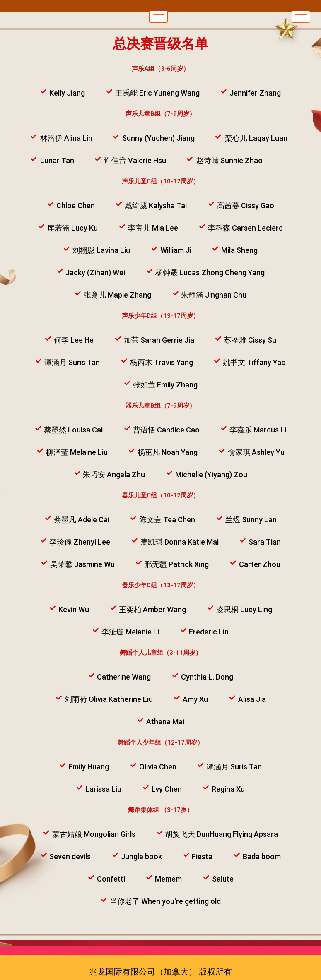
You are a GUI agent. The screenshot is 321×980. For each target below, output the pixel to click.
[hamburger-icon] (158, 17)
